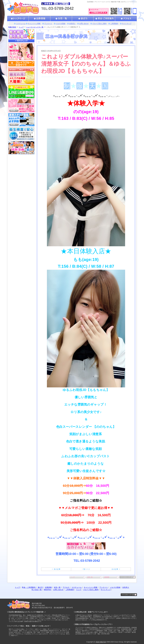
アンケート (48, 24)
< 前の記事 (56, 569)
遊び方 (40, 587)
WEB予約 (47, 590)
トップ (21, 27)
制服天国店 (12, 27)
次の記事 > (116, 569)
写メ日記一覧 (37, 590)
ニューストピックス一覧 (35, 27)
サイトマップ (127, 24)
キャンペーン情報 (34, 24)
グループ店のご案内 (99, 24)
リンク (79, 590)
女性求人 (72, 24)
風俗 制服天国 (101, 642)
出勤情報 (107, 577)
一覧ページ (86, 569)
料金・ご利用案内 (29, 587)
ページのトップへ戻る (127, 577)
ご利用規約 (114, 24)
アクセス (66, 587)
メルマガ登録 (61, 24)
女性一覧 (90, 577)
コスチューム (21, 24)
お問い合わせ (84, 24)
